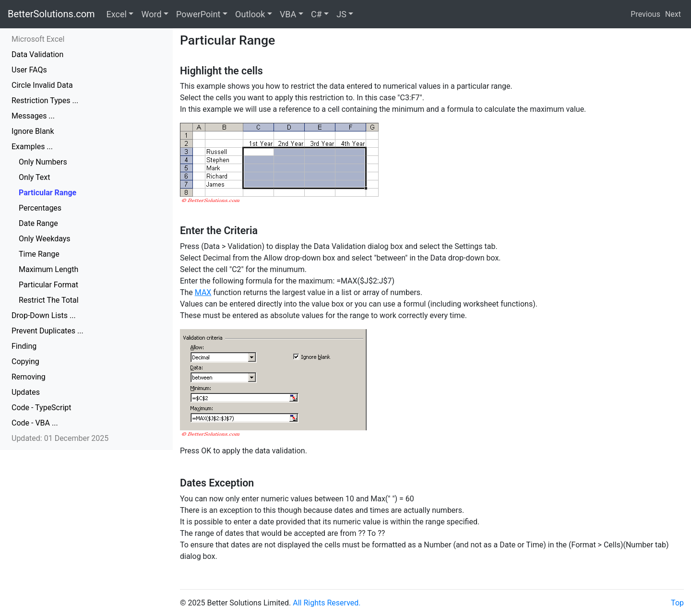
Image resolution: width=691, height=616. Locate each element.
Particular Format (48, 285)
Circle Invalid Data (42, 85)
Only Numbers (43, 162)
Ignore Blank (33, 131)
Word (151, 14)
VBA (288, 14)
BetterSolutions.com (51, 14)
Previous (645, 14)
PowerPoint (198, 14)
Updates (26, 392)
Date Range (38, 223)
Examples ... (32, 147)
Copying (25, 361)
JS (341, 14)
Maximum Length (48, 269)
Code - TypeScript (42, 408)
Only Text (34, 177)
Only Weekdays (45, 239)
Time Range (39, 254)
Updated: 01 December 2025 (60, 438)
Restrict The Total (49, 300)
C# (316, 14)
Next (673, 14)
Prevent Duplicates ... (48, 331)
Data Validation (37, 54)
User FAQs (29, 70)
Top (677, 603)
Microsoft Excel (38, 39)
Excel (117, 14)
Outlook (250, 14)
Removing (29, 377)
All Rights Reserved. (327, 603)
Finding (24, 346)
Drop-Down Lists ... (44, 315)
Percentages (40, 208)
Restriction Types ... (45, 101)
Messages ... (33, 116)
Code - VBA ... (35, 423)
